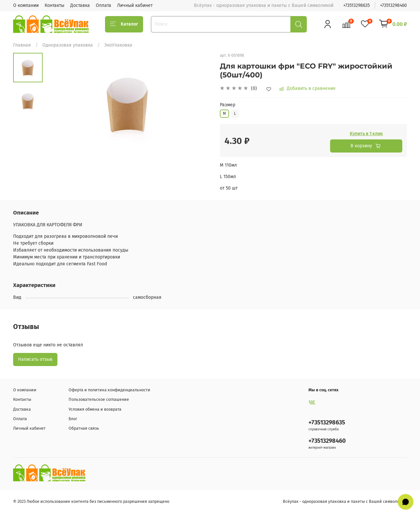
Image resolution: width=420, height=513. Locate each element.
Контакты (54, 5)
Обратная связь (84, 428)
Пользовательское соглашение (99, 399)
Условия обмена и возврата (95, 409)
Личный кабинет (135, 5)
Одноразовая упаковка (68, 45)
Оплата (104, 5)
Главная (22, 45)
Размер (228, 105)
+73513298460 (393, 5)
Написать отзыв (35, 359)
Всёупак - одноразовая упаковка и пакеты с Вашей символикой (345, 501)
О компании (26, 5)
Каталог (124, 24)
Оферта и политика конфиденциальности (109, 390)
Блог (73, 419)
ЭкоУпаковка (118, 45)
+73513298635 (357, 5)
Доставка (80, 5)
